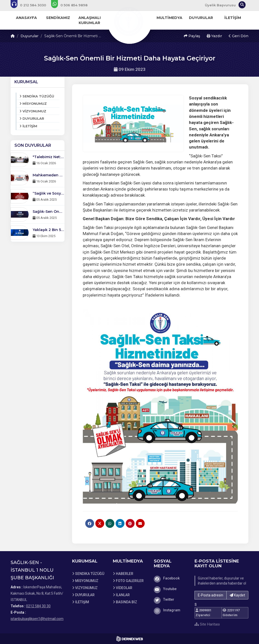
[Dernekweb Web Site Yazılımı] (130, 639)
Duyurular (29, 36)
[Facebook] (170, 578)
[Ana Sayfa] (129, 21)
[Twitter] (170, 599)
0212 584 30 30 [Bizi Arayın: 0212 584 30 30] (38, 606)
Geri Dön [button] (239, 36)
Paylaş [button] (192, 36)
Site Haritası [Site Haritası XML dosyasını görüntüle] (207, 624)
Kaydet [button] (237, 595)
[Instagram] (170, 610)
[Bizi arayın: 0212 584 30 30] (32, 5)
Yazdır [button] (214, 36)
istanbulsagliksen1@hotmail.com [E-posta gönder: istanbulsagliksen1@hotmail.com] (37, 619)
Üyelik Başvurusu (220, 5)
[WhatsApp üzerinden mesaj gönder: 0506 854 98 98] (73, 5)
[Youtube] (170, 589)
